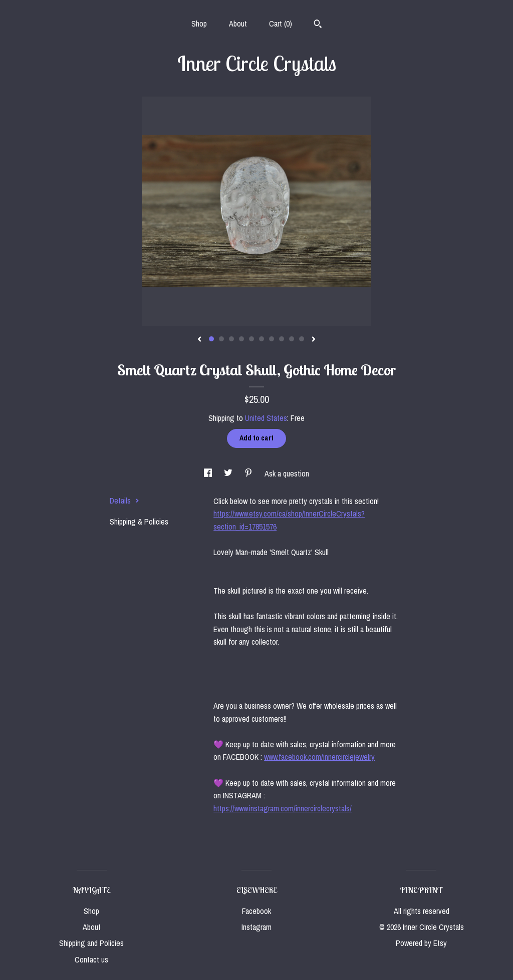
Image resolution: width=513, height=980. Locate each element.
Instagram (256, 927)
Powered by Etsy (421, 943)
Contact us (91, 959)
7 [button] (272, 339)
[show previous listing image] (199, 340)
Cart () (281, 24)
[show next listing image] (314, 340)
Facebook (256, 911)
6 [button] (262, 339)
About (238, 24)
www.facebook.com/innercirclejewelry (319, 757)
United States (266, 418)
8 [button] (282, 339)
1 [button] (211, 339)
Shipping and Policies (91, 943)
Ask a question (287, 473)
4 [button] (241, 339)
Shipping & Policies (139, 522)
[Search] (318, 25)
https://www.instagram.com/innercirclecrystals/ (283, 808)
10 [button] (302, 339)
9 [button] (292, 339)
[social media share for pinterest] (249, 473)
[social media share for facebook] (209, 473)
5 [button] (251, 339)
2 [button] (221, 339)
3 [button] (231, 339)
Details (124, 501)
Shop (199, 24)
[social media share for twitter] (229, 473)
